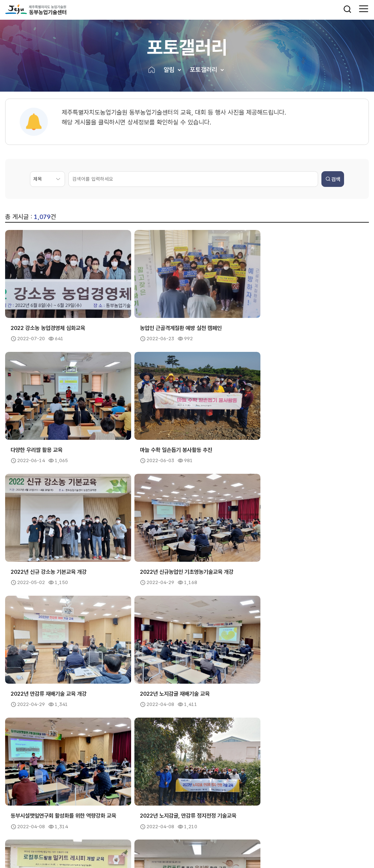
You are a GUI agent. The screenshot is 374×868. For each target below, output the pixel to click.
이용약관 (59, 816)
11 (157, 718)
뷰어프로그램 (128, 816)
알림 (169, 70)
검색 (333, 179)
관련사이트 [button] (303, 764)
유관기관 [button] (209, 764)
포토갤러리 (204, 70)
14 (202, 718)
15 (217, 718)
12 (172, 718)
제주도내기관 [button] (33, 764)
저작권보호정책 (91, 816)
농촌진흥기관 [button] (123, 764)
